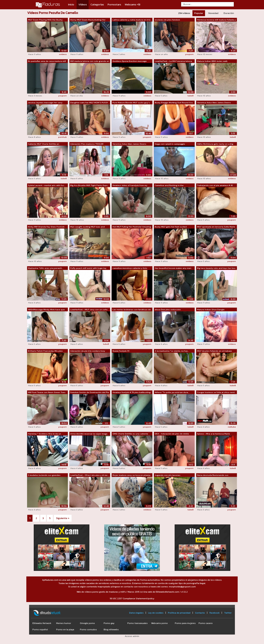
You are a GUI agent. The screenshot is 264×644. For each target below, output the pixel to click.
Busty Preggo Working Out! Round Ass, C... (174, 103)
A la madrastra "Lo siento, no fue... (172, 351)
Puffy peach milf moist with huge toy (88, 268)
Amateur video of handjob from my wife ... (130, 185)
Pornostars (114, 5)
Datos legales (136, 613)
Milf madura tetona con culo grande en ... (90, 61)
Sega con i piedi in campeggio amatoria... (170, 144)
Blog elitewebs (111, 630)
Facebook (214, 613)
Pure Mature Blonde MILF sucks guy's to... (131, 103)
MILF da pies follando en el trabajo (214, 351)
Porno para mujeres (185, 623)
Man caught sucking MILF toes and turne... (88, 227)
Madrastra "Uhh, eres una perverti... (45, 268)
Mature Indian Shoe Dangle (211, 309)
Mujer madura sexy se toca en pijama (131, 475)
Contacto (200, 613)
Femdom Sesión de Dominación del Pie (90, 392)
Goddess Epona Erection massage (130, 61)
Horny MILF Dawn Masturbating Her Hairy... (88, 20)
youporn (189, 54)
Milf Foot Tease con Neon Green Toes (47, 392)
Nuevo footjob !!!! (121, 351)
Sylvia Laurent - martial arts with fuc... (47, 185)
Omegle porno (87, 623)
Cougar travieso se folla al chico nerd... (216, 392)
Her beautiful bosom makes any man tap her (173, 268)
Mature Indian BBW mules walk (212, 61)
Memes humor (64, 623)
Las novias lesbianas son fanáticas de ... (132, 310)
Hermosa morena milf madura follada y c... (216, 20)
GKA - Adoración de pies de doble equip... (172, 434)
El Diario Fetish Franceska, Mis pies (45, 351)
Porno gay (109, 623)
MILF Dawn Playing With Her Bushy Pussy (45, 20)
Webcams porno (159, 623)
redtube (232, 427)
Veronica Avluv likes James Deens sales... (214, 103)
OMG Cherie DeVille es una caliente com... (130, 434)
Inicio (71, 5)
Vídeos (83, 5)
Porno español (40, 630)
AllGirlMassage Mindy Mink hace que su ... (46, 310)
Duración (229, 13)
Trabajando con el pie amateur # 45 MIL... (215, 185)
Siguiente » (63, 518)
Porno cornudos (88, 630)
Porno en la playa (65, 630)
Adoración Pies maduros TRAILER (87, 144)
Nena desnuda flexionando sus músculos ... (213, 475)
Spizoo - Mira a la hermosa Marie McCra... (213, 434)
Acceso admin (132, 636)
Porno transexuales (137, 623)
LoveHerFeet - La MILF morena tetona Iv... (173, 61)
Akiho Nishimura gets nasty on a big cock (215, 144)
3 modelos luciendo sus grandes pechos (44, 475)
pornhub (62, 137)
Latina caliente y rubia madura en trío (132, 20)
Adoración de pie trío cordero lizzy (88, 351)
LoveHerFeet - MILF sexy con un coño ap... (89, 310)
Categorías (97, 5)
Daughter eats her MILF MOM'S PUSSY (89, 102)
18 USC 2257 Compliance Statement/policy (132, 599)
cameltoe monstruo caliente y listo (130, 268)
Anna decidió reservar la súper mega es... (89, 434)
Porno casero (206, 623)
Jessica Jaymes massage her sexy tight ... (45, 103)
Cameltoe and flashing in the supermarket (169, 185)
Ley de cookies (156, 613)
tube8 (191, 96)
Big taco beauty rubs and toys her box (216, 268)
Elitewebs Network (42, 623)
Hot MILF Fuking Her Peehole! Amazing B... (132, 227)
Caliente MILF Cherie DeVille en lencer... (44, 144)
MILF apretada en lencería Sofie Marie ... (216, 227)
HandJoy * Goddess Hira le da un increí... (44, 434)
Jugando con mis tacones (168, 475)
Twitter (228, 613)
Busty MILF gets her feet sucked (171, 227)
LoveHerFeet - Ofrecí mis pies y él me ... (90, 475)
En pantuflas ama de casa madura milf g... (47, 61)
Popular (199, 13)
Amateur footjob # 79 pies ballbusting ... (132, 392)
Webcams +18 (133, 5)
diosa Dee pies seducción (168, 309)
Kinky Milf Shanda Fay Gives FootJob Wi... (46, 227)
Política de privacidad (179, 613)
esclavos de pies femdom (167, 20)
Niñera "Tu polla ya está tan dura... (172, 392)
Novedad (213, 13)
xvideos (63, 54)
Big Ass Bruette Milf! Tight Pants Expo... (89, 185)
